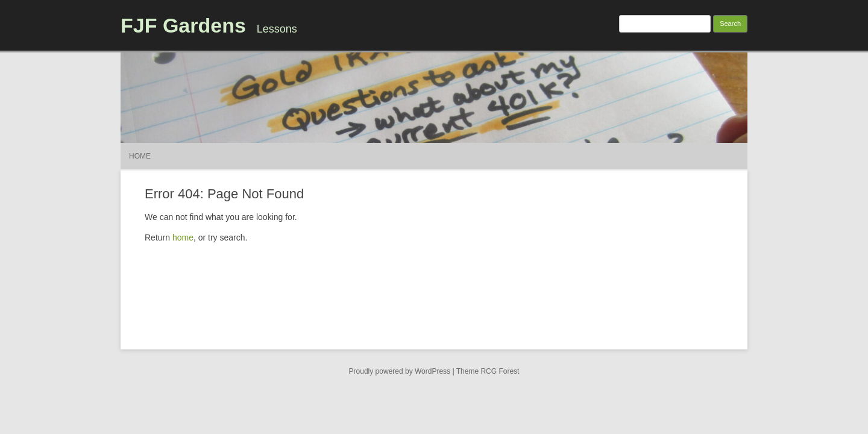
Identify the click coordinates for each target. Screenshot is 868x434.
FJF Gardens (183, 25)
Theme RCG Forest (488, 371)
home (183, 237)
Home (140, 156)
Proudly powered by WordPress (400, 371)
